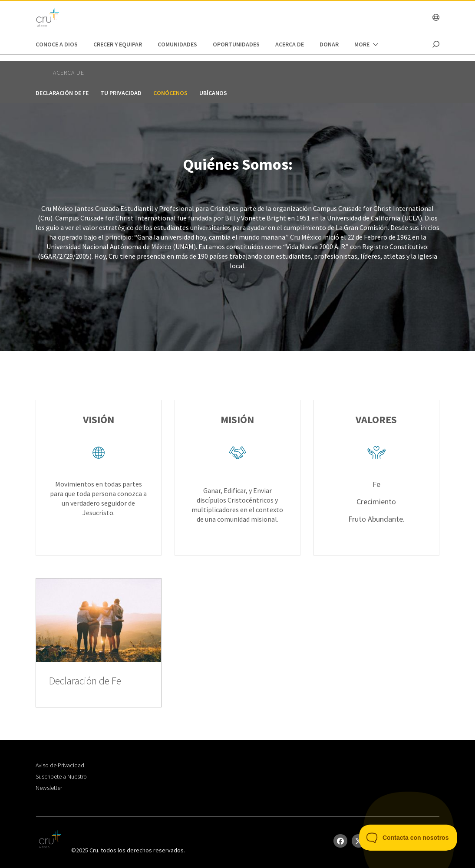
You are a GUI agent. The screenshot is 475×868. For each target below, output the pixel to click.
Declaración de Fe (62, 93)
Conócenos (170, 93)
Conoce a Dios (57, 44)
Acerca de (290, 44)
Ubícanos (213, 93)
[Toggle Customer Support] (408, 838)
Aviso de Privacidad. (61, 765)
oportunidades (236, 44)
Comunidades (177, 44)
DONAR (329, 44)
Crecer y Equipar (118, 44)
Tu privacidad (121, 93)
